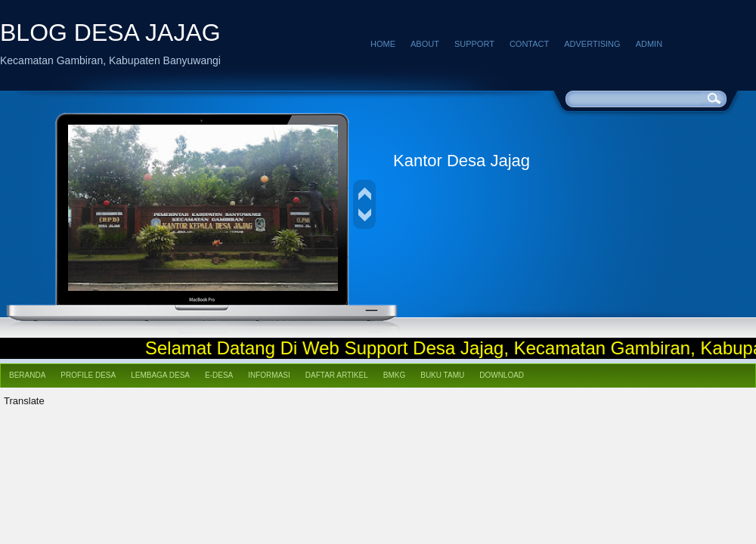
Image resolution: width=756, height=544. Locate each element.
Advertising (592, 44)
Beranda (27, 375)
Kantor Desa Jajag (462, 161)
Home (383, 44)
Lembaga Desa (160, 375)
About (425, 44)
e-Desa (219, 375)
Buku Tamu (442, 375)
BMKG (394, 375)
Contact (529, 44)
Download (502, 375)
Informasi (269, 375)
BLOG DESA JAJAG (110, 32)
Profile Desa (88, 375)
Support (474, 44)
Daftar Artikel (337, 375)
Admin (649, 44)
